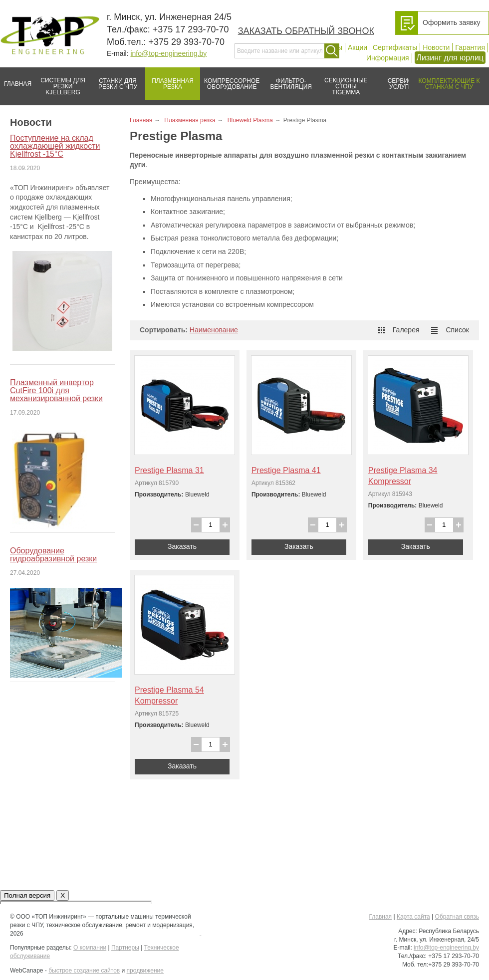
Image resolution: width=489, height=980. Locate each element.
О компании (90, 948)
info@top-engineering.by (168, 53)
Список (450, 330)
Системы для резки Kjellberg (60, 82)
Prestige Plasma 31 (169, 470)
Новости (436, 47)
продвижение (145, 971)
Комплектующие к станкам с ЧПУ (444, 80)
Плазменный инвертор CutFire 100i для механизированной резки (56, 390)
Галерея (399, 330)
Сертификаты (395, 47)
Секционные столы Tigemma (343, 82)
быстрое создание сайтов (84, 971)
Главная (16, 80)
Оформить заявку (452, 22)
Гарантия (470, 47)
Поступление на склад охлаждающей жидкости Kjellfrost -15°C (55, 146)
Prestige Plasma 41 (286, 470)
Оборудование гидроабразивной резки (53, 555)
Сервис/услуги (401, 84)
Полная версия (27, 895)
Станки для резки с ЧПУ (114, 80)
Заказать (182, 546)
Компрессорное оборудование (230, 80)
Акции (358, 47)
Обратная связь (457, 917)
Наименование (214, 330)
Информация (388, 58)
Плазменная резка (169, 80)
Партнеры (125, 948)
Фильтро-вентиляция (288, 80)
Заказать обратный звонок (306, 31)
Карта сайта (413, 917)
